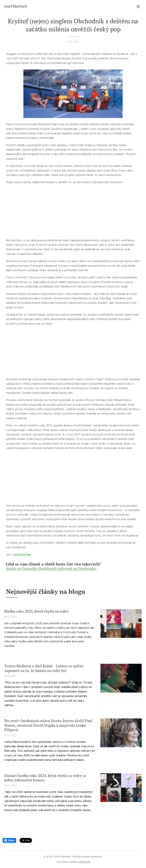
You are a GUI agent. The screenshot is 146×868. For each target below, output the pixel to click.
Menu (138, 7)
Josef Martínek (22, 555)
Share (9, 840)
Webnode (85, 862)
